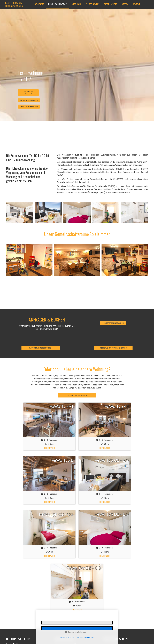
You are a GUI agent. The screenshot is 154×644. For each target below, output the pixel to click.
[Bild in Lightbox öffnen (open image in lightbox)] (20, 213)
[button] (29, 100)
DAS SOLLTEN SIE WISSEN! (77, 395)
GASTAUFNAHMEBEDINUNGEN (41, 348)
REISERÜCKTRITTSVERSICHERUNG (113, 348)
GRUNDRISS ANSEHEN (28, 93)
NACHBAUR (14, 3)
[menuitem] (39, 4)
